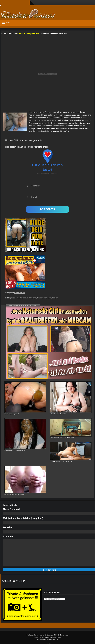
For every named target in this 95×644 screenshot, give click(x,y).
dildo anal (33, 298)
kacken (55, 298)
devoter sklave (22, 298)
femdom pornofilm (44, 298)
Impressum (41, 639)
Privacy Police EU (52, 639)
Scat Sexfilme (20, 293)
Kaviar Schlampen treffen (29, 33)
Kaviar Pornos (39, 637)
